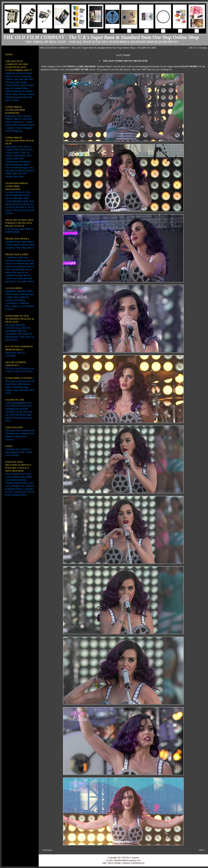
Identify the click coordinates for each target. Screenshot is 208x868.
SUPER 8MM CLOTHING (19, 378)
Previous (47, 850)
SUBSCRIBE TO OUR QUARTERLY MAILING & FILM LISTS (20, 319)
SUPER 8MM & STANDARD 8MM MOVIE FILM (20, 141)
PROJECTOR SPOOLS (17, 239)
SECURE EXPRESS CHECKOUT (16, 364)
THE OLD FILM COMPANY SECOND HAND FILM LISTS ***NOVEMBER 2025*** (19, 66)
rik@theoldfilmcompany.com (127, 860)
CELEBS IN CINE (15, 400)
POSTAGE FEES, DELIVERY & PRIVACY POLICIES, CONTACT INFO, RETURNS (18, 466)
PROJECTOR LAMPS (17, 254)
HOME (9, 54)
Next (201, 850)
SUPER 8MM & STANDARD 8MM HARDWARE (15, 110)
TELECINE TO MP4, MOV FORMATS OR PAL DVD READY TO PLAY (19, 223)
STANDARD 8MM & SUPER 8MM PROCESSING (16, 186)
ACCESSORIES (14, 288)
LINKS (9, 446)
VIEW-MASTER (14, 427)
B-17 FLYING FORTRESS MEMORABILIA (19, 348)
